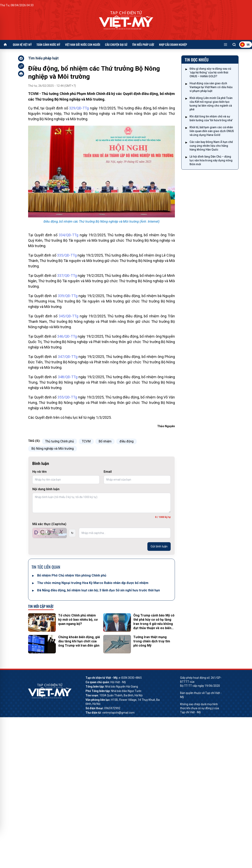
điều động (127, 441)
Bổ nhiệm (105, 441)
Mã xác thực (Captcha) (49, 524)
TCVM (86, 441)
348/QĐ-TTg (68, 377)
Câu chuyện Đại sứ (116, 44)
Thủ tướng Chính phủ (60, 441)
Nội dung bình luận (46, 489)
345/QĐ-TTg (68, 316)
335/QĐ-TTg (67, 255)
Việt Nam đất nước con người (83, 44)
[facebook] (21, 58)
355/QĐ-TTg (67, 397)
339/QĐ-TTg (68, 296)
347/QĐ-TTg (68, 357)
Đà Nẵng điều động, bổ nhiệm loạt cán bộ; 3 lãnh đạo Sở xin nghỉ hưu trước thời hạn (98, 590)
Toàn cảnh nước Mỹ (48, 44)
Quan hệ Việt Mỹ (22, 44)
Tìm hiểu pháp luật (143, 44)
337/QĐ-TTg (67, 276)
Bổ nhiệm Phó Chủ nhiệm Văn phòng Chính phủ (72, 575)
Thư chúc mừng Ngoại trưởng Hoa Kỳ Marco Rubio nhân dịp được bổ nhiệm (93, 583)
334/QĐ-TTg (68, 235)
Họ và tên (39, 472)
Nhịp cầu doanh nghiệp (173, 44)
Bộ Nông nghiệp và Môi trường (53, 449)
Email (108, 472)
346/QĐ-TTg (67, 336)
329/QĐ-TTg (79, 108)
